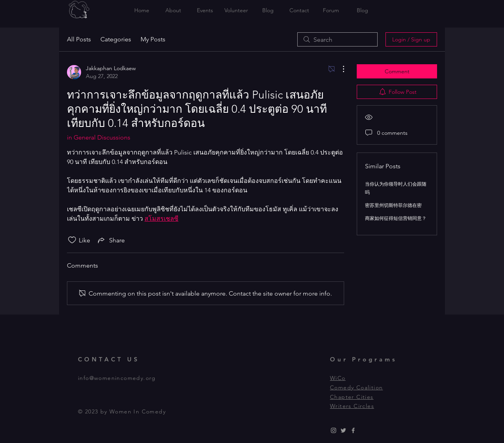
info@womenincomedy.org (117, 378)
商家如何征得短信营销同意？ (396, 218)
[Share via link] (111, 240)
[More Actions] (339, 69)
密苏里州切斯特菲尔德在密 (393, 205)
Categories (116, 39)
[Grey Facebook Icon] (353, 430)
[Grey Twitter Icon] (343, 430)
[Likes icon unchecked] (72, 240)
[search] (337, 39)
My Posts (153, 39)
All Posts (79, 39)
